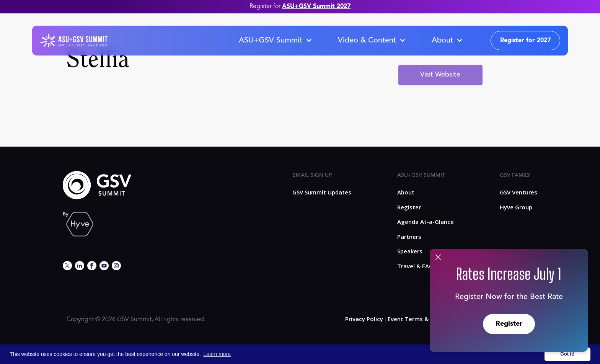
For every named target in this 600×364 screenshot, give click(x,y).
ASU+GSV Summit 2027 (316, 7)
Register (509, 324)
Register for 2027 (525, 41)
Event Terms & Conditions (424, 319)
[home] (74, 41)
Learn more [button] (217, 354)
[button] (275, 41)
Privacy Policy (364, 319)
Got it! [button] (567, 354)
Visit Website (440, 75)
